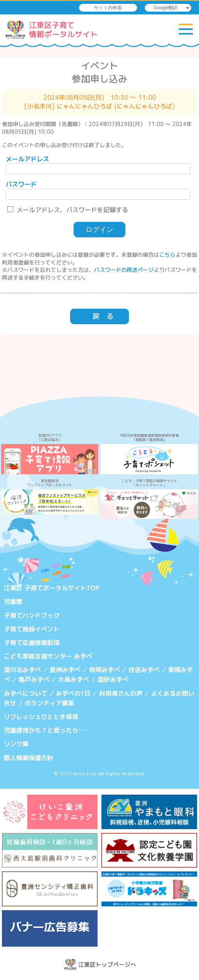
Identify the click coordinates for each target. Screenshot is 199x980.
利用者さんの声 (121, 693)
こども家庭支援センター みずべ (48, 656)
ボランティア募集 (50, 703)
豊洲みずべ (65, 670)
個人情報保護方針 (29, 758)
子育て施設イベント (32, 629)
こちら (167, 255)
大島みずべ (74, 679)
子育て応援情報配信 (32, 643)
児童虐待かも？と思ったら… (44, 730)
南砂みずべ (113, 679)
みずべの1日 (73, 693)
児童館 (13, 601)
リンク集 (16, 744)
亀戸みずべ (34, 679)
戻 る (103, 316)
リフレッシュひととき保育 (41, 717)
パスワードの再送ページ (124, 270)
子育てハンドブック (32, 615)
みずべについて (26, 693)
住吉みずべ (144, 670)
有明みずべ (105, 670)
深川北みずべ (22, 670)
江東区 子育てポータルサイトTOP (52, 588)
